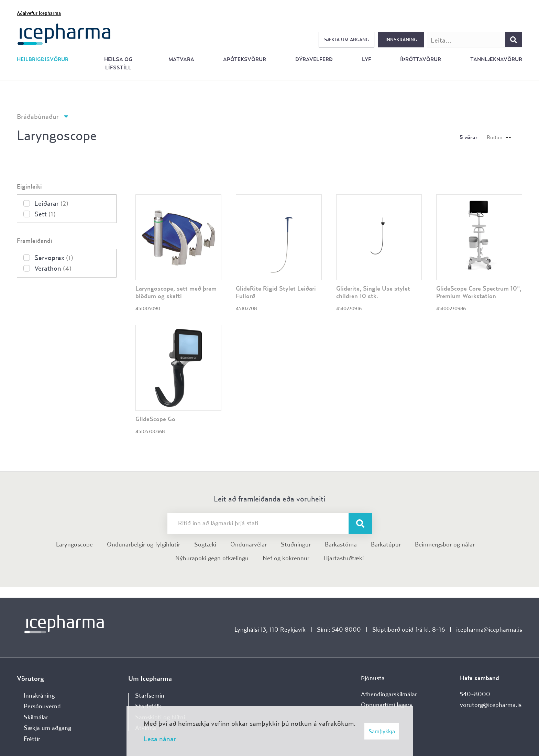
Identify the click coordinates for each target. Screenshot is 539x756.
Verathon (53, 268)
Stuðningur (296, 544)
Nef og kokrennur (286, 558)
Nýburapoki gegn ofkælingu (212, 558)
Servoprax (54, 257)
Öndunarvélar (249, 544)
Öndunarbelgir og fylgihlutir (144, 544)
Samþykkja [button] (382, 731)
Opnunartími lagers (387, 705)
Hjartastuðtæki (344, 558)
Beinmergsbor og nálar (445, 544)
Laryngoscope (74, 544)
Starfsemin (150, 695)
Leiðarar (51, 203)
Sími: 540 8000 (339, 629)
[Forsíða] (64, 33)
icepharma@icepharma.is (489, 629)
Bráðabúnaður (38, 116)
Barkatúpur (386, 544)
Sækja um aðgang (346, 40)
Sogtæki (205, 544)
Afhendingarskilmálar (389, 694)
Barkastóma (341, 544)
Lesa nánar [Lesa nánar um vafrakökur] (160, 739)
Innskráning (401, 40)
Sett (45, 214)
